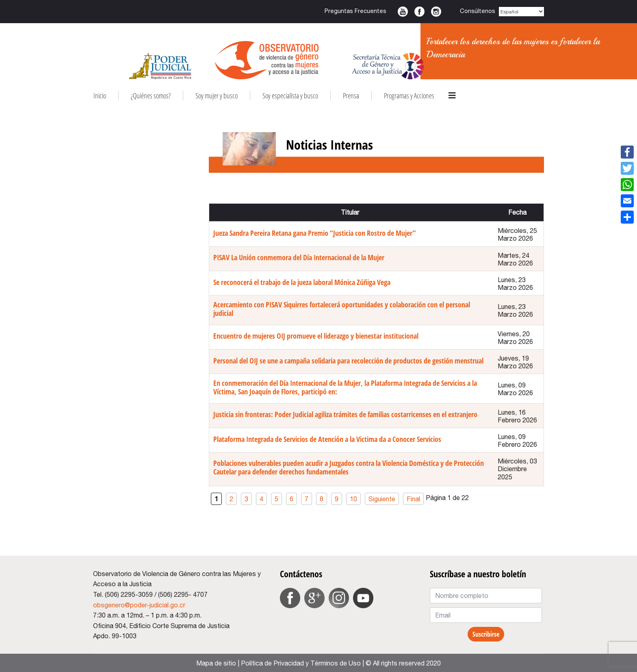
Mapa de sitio (216, 663)
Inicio (100, 96)
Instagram (436, 12)
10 (353, 499)
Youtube (403, 12)
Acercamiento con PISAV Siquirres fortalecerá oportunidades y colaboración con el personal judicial (342, 309)
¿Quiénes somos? (151, 96)
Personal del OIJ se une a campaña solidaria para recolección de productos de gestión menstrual (348, 361)
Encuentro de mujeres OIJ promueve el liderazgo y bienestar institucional (316, 336)
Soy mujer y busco (217, 96)
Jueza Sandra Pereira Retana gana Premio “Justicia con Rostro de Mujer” (315, 233)
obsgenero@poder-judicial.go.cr (139, 605)
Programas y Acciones (409, 96)
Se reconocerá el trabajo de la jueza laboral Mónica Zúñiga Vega (302, 282)
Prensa (351, 96)
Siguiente (382, 499)
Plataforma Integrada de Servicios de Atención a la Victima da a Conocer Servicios (327, 439)
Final (413, 499)
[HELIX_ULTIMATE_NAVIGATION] (452, 96)
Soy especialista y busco (290, 96)
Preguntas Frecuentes (355, 11)
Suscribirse (486, 634)
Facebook (419, 12)
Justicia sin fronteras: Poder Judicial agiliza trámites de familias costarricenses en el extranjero (345, 414)
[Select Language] (522, 12)
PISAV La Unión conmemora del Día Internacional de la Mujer (299, 257)
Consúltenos (478, 11)
